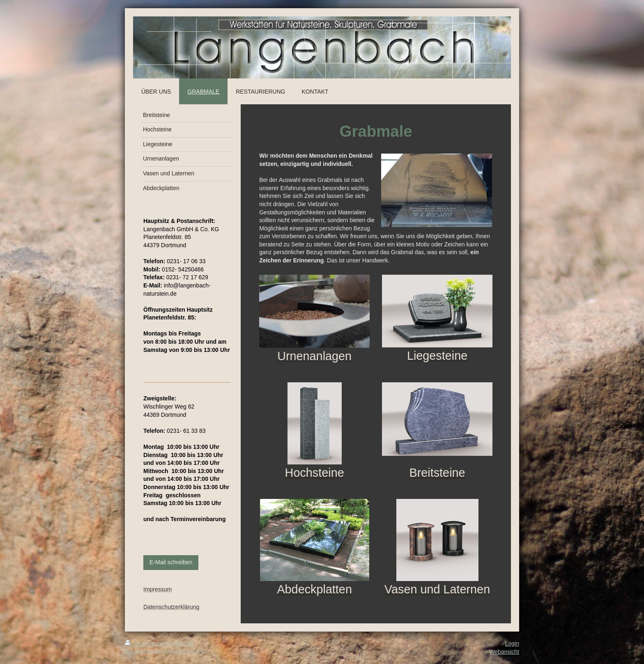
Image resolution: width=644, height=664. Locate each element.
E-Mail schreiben (171, 562)
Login (512, 643)
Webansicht (504, 652)
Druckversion (147, 643)
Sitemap (183, 643)
